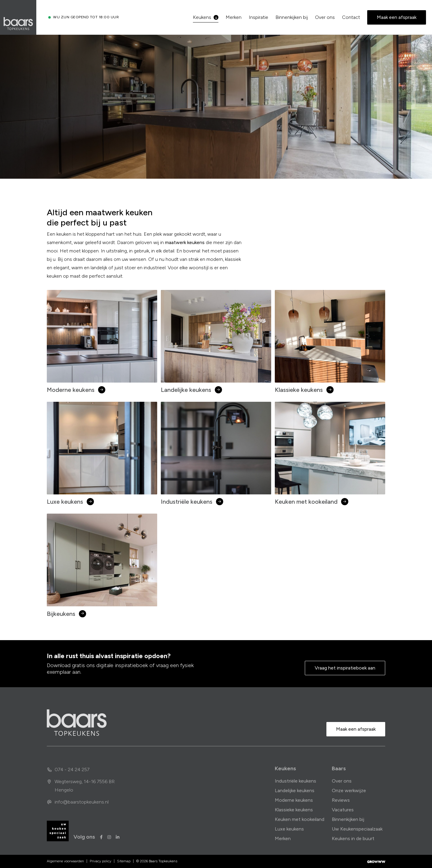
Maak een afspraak (397, 17)
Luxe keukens (289, 829)
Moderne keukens (294, 800)
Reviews (341, 800)
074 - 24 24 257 (68, 770)
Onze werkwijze (349, 790)
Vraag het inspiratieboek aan (345, 668)
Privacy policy (100, 861)
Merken (234, 17)
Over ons (325, 17)
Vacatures (343, 810)
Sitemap (124, 861)
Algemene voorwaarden (65, 861)
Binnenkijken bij (292, 17)
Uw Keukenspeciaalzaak (357, 829)
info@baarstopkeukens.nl (78, 802)
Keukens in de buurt (353, 838)
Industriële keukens (295, 781)
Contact (351, 17)
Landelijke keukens (295, 790)
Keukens (206, 17)
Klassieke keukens (294, 810)
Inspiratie (258, 17)
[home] (77, 723)
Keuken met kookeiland (300, 819)
